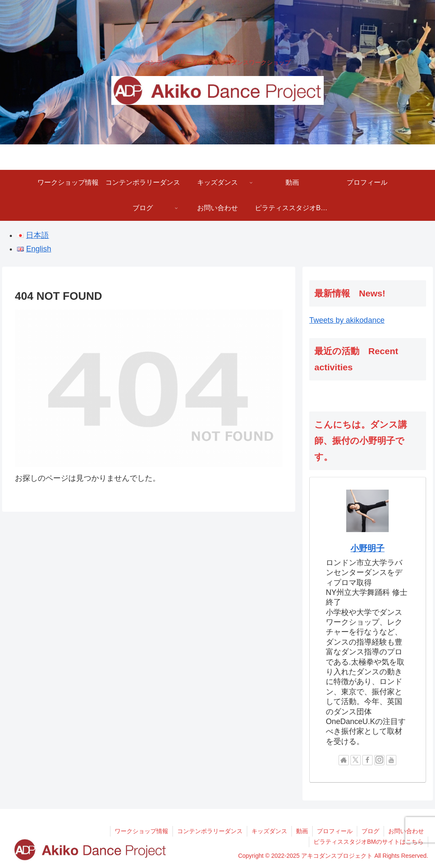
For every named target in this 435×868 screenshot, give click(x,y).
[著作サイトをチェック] (344, 760)
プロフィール (335, 831)
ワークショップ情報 (141, 831)
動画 (302, 831)
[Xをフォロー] (356, 760)
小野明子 (367, 548)
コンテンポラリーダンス (210, 831)
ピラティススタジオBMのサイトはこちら (369, 842)
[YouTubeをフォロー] (391, 760)
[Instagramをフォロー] (379, 760)
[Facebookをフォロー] (367, 760)
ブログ (370, 831)
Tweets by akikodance (347, 320)
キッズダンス (269, 831)
